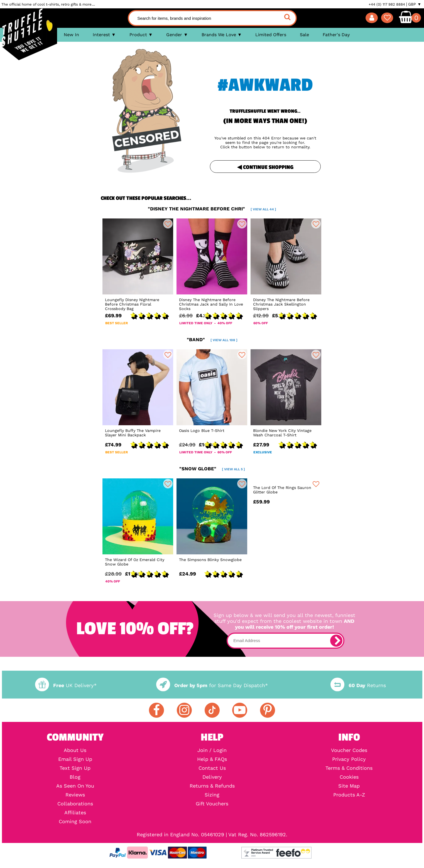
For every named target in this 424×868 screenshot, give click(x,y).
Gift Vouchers (212, 804)
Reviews (75, 795)
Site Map (349, 786)
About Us (75, 750)
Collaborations (75, 804)
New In (71, 35)
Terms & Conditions (349, 768)
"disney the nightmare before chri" (212, 209)
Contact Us (212, 768)
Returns (358, 685)
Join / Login (212, 750)
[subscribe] (336, 641)
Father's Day (336, 35)
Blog (75, 777)
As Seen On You (75, 786)
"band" (212, 340)
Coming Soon (75, 822)
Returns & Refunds (212, 786)
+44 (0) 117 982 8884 (387, 4)
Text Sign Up (75, 768)
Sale (304, 35)
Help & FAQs (212, 759)
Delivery (212, 777)
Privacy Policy (349, 759)
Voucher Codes (349, 750)
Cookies (349, 777)
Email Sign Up (75, 759)
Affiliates (75, 813)
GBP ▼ (415, 4)
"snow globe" (212, 469)
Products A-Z (349, 795)
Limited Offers (271, 35)
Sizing (212, 795)
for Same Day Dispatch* (212, 685)
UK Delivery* (66, 685)
